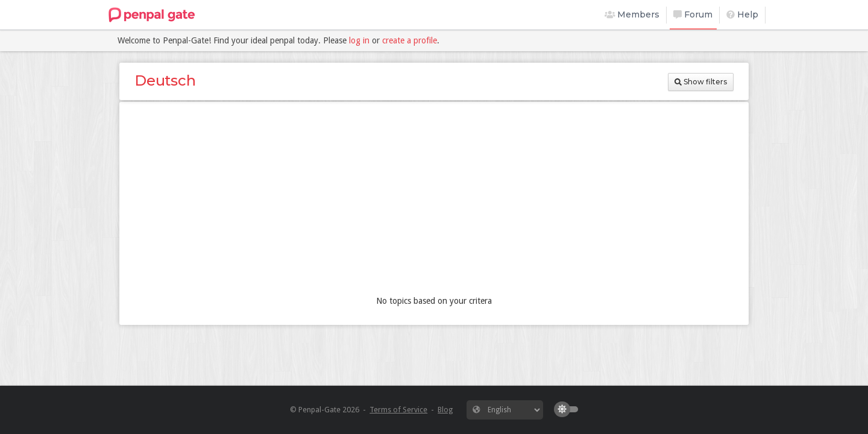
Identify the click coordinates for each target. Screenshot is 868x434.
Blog (445, 410)
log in (359, 40)
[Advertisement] (434, 201)
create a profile (410, 40)
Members (632, 14)
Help (742, 14)
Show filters (701, 82)
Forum (693, 14)
